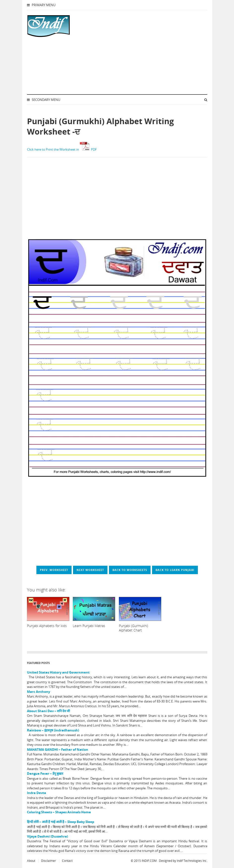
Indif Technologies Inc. (192, 861)
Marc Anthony (39, 692)
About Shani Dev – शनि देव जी (48, 711)
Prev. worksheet (54, 570)
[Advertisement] (136, 52)
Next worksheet (90, 570)
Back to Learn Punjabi (175, 570)
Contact (67, 861)
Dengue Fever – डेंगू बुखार (45, 774)
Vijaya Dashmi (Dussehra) (47, 836)
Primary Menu (41, 5)
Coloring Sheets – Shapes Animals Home (59, 812)
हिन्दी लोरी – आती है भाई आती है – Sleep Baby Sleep (61, 822)
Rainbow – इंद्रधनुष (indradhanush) (53, 730)
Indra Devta (37, 793)
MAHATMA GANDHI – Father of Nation (58, 750)
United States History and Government (58, 672)
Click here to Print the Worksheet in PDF (62, 149)
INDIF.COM (149, 861)
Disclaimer (49, 861)
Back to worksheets (130, 570)
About (31, 861)
